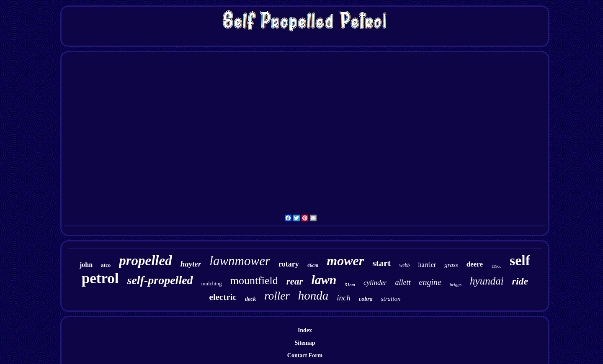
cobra (366, 299)
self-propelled (160, 280)
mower (345, 261)
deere (475, 264)
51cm (350, 285)
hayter (191, 264)
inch (344, 298)
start (381, 263)
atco (106, 265)
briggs (456, 285)
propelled (145, 261)
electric (223, 297)
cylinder (375, 283)
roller (277, 296)
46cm (313, 265)
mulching (212, 283)
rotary (289, 264)
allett (403, 282)
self (520, 260)
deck (250, 299)
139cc (496, 266)
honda (313, 295)
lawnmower (240, 261)
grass (451, 265)
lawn (324, 280)
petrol (100, 278)
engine (430, 282)
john (86, 265)
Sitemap (305, 343)
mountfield (254, 281)
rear (295, 281)
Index (305, 330)
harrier (427, 265)
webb (404, 265)
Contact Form (305, 355)
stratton (391, 299)
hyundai (487, 281)
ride (520, 281)
